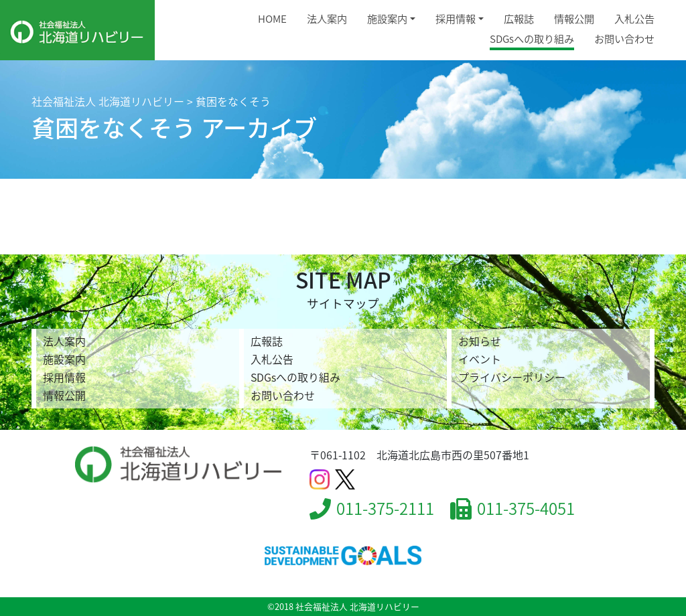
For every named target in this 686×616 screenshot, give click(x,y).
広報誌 (519, 18)
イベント (480, 359)
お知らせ (480, 341)
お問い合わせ (624, 38)
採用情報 (456, 18)
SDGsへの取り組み (532, 38)
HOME (272, 18)
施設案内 (387, 18)
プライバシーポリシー (512, 377)
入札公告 (634, 18)
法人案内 (327, 18)
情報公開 (574, 18)
